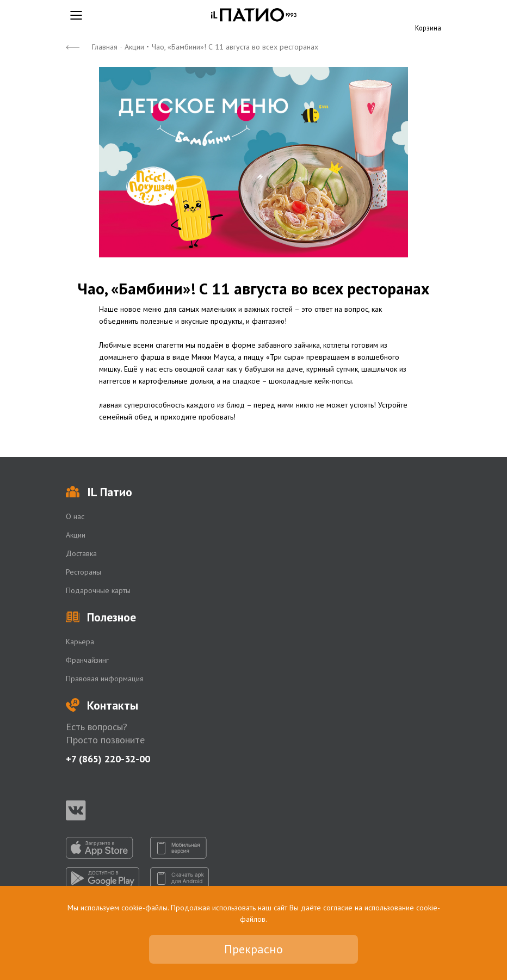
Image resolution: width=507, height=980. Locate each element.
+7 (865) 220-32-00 (108, 759)
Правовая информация (105, 679)
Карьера (80, 642)
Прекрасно (253, 949)
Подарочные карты (98, 590)
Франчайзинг (87, 660)
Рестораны (84, 572)
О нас (75, 516)
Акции (134, 47)
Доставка (81, 553)
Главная (105, 47)
